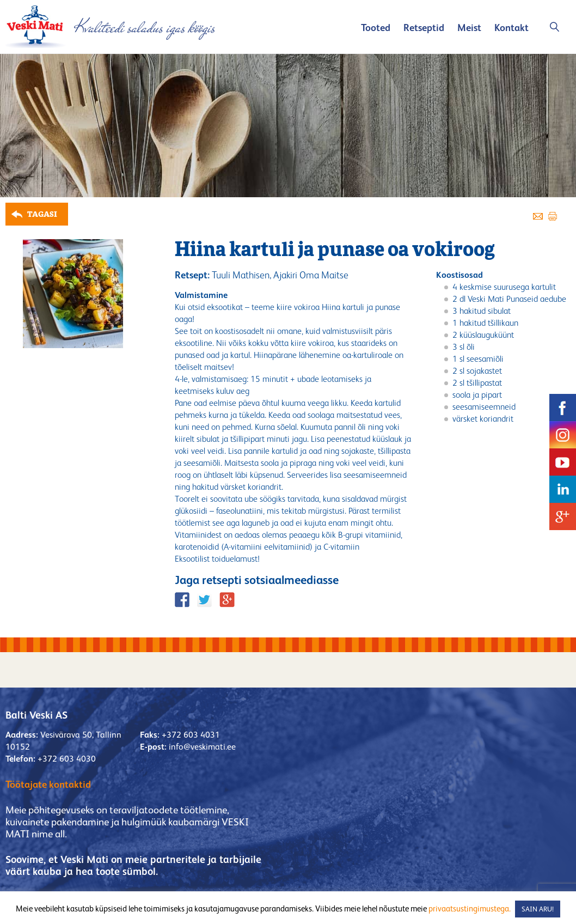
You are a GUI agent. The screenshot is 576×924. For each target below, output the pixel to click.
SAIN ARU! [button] (538, 909)
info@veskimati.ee (202, 747)
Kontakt (511, 28)
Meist (469, 28)
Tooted (376, 28)
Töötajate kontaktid (48, 784)
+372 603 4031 (191, 735)
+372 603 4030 (67, 759)
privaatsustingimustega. (470, 908)
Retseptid (424, 28)
